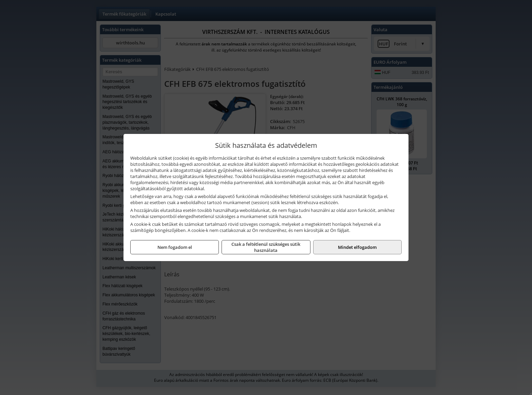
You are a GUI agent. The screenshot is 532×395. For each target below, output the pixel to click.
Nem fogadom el (175, 247)
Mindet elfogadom (357, 247)
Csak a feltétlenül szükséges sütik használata (266, 247)
